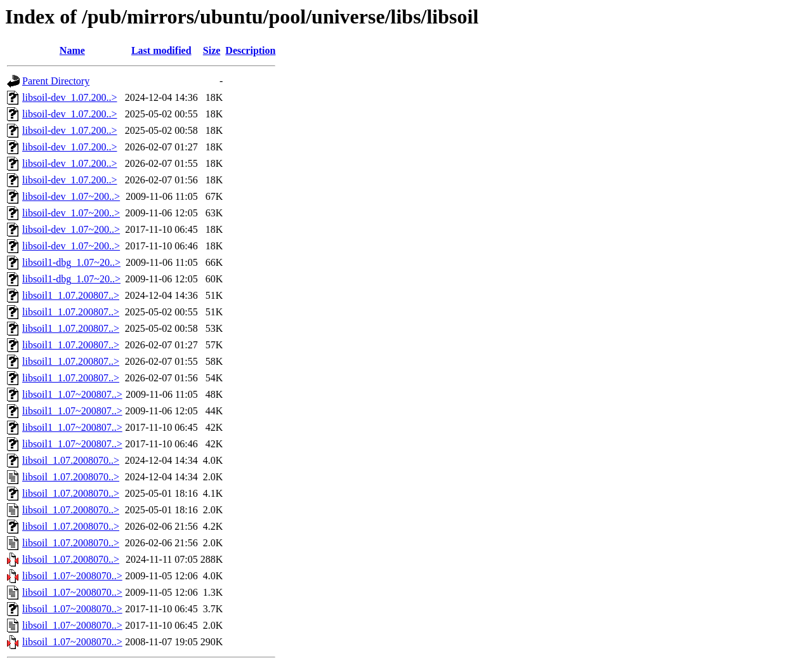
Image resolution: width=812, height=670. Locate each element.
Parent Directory (56, 81)
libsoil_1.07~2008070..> (72, 576)
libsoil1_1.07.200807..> (71, 295)
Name (72, 50)
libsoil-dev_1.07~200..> (71, 196)
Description (250, 50)
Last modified (161, 50)
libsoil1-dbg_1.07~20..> (71, 262)
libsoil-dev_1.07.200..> (69, 97)
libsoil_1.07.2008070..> (71, 460)
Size (212, 50)
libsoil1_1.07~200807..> (72, 394)
